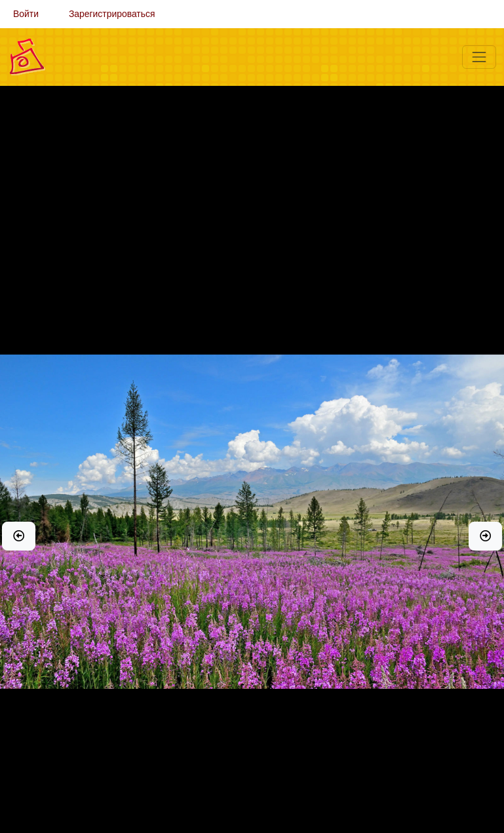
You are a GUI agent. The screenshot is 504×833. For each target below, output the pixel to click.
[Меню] (479, 57)
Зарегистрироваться (112, 14)
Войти (26, 14)
